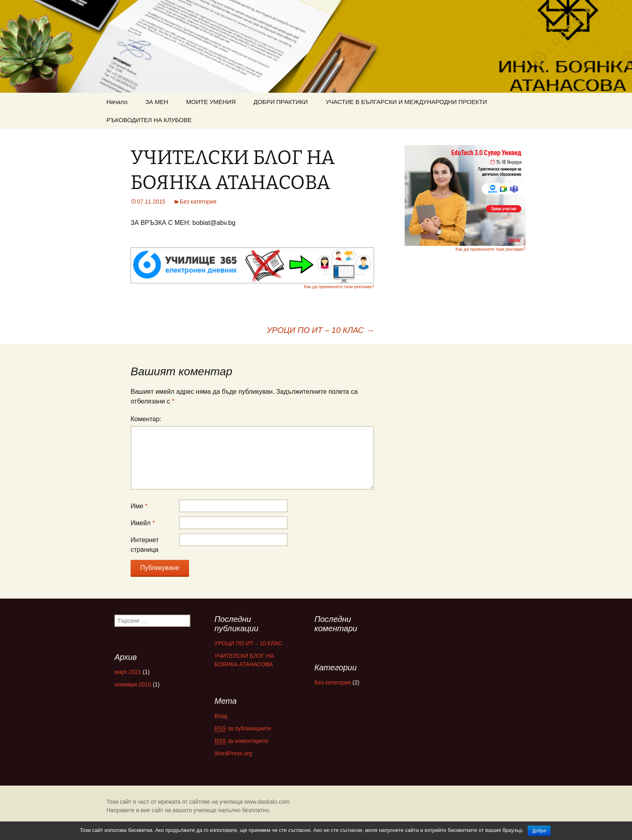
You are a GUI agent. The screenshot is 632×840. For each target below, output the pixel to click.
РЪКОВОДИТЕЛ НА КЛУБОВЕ (149, 120)
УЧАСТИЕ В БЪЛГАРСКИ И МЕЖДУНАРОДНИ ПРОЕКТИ (406, 102)
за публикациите (243, 729)
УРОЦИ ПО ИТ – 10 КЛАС (320, 330)
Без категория (198, 202)
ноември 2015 (133, 684)
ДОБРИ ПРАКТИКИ (281, 102)
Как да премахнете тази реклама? (339, 287)
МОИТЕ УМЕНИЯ (211, 102)
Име (139, 506)
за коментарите (241, 741)
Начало (117, 102)
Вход (221, 716)
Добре (539, 831)
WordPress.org (233, 753)
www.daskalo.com (267, 802)
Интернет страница (145, 545)
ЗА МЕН (157, 102)
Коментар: (146, 419)
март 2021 (128, 672)
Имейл (143, 523)
